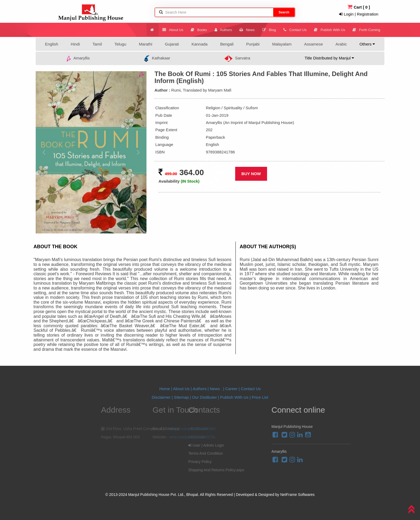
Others (367, 44)
